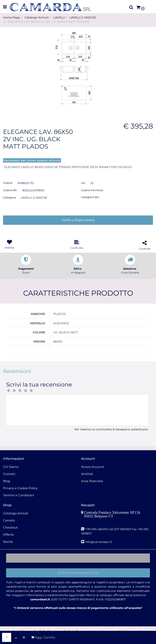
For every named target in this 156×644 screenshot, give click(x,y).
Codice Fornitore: (92, 190)
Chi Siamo (11, 467)
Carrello (9, 520)
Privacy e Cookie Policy (20, 488)
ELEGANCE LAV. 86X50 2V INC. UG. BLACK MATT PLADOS (49, 22)
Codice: (8, 183)
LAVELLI (59, 17)
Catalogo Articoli (37, 17)
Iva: (83, 183)
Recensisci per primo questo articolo (32, 160)
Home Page (11, 17)
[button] (131, 7)
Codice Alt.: (10, 190)
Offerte (8, 535)
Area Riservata (92, 481)
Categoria (10, 197)
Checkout (10, 527)
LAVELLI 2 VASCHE (83, 17)
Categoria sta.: (90, 197)
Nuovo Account (93, 467)
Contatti (9, 474)
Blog (6, 481)
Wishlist (87, 474)
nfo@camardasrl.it (99, 542)
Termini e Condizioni (19, 495)
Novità (8, 542)
